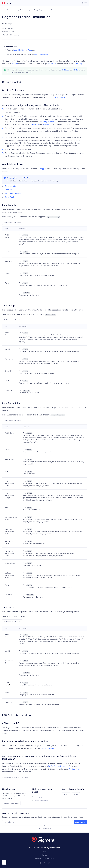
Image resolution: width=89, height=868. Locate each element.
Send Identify (10, 186)
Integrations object (41, 54)
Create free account (45, 829)
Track (30, 50)
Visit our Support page (11, 803)
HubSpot (66, 70)
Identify (21, 50)
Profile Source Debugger (58, 766)
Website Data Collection (44, 859)
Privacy (45, 851)
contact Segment (48, 748)
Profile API (52, 64)
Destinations (24, 10)
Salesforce (76, 70)
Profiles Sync (74, 769)
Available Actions (8, 32)
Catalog (34, 10)
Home (4, 10)
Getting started (8, 28)
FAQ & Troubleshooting (10, 35)
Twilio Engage (79, 64)
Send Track (9, 197)
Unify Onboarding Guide (55, 97)
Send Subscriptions (13, 193)
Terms (45, 855)
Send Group (10, 190)
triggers (43, 169)
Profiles (15, 64)
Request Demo (80, 822)
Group (15, 50)
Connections (13, 10)
